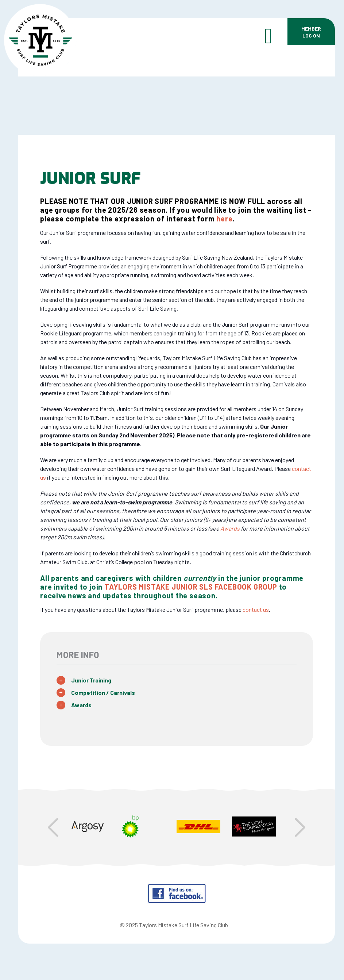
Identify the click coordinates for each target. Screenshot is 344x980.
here (224, 219)
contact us (256, 609)
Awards (81, 705)
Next (300, 827)
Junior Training (91, 680)
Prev (53, 827)
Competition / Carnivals (103, 692)
